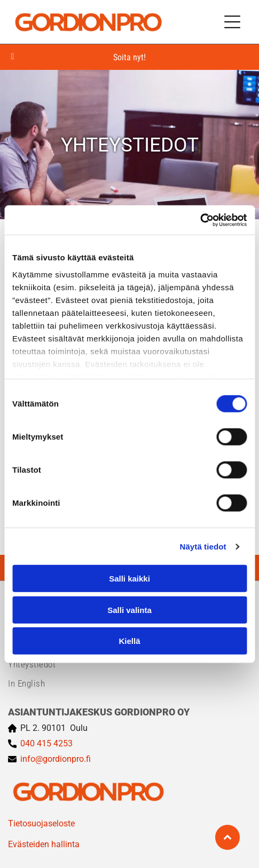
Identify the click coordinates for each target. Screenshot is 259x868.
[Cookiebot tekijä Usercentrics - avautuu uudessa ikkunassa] (200, 220)
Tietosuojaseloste (41, 823)
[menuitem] (129, 664)
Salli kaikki (129, 579)
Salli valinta (129, 610)
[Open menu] (232, 22)
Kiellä (129, 641)
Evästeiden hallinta (44, 844)
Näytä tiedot (203, 546)
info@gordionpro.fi (56, 759)
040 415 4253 (46, 743)
